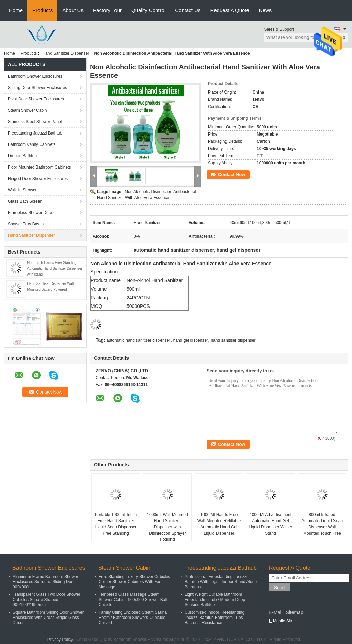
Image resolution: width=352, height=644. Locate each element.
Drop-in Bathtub (22, 156)
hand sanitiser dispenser (233, 340)
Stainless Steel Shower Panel (35, 122)
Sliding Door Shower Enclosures (37, 88)
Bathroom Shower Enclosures (35, 76)
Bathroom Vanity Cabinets (32, 144)
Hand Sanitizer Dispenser (66, 53)
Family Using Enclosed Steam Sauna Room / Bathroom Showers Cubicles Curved (133, 618)
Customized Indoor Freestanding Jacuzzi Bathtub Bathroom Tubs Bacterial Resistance (214, 618)
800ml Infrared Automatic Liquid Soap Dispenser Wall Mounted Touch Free (322, 524)
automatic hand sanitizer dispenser (138, 340)
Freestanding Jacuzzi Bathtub (35, 133)
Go (342, 37)
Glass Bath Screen (25, 201)
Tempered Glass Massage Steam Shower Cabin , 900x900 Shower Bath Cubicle (134, 600)
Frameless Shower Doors (31, 213)
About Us (73, 10)
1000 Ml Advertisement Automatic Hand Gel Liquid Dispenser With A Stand (270, 524)
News (265, 10)
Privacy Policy (60, 640)
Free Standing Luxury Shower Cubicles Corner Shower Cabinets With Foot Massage (134, 582)
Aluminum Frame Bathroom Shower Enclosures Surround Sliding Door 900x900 (46, 582)
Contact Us (188, 10)
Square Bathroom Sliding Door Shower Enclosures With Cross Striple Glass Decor (48, 618)
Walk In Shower (22, 190)
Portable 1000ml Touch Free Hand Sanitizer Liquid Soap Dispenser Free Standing (116, 524)
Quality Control (148, 10)
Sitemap (294, 612)
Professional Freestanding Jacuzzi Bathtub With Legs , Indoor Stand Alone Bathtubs (221, 582)
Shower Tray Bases (26, 224)
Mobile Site (281, 621)
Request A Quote (229, 10)
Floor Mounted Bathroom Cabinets (39, 167)
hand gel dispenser (191, 340)
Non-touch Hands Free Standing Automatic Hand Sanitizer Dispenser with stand (55, 269)
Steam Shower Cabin (27, 110)
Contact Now (232, 175)
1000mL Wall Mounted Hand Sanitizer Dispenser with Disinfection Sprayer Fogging (167, 527)
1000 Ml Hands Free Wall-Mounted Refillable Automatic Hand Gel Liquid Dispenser (219, 524)
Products (42, 10)
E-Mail (276, 612)
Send (279, 587)
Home (16, 10)
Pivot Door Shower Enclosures (36, 99)
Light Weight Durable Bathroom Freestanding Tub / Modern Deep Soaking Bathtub (215, 600)
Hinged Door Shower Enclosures (38, 179)
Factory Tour (107, 10)
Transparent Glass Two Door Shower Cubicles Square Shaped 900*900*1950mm (47, 600)
